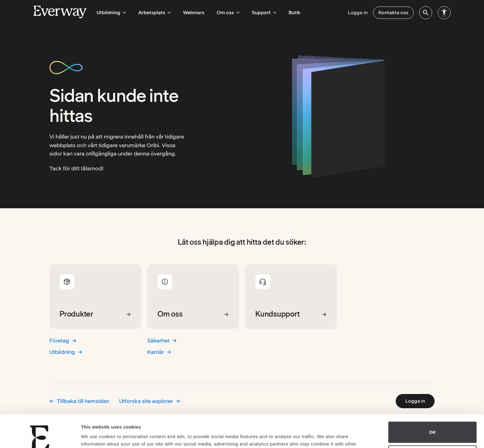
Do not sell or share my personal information (433, 423)
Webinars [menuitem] (190, 12)
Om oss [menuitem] (223, 12)
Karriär (159, 352)
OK (433, 400)
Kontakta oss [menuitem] (393, 12)
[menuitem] (426, 13)
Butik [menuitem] (287, 12)
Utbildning (66, 352)
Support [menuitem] (258, 12)
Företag (63, 340)
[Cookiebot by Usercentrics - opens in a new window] (40, 436)
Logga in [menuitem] (358, 12)
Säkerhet (162, 340)
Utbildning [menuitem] (110, 12)
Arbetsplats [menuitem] (152, 12)
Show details (95, 436)
